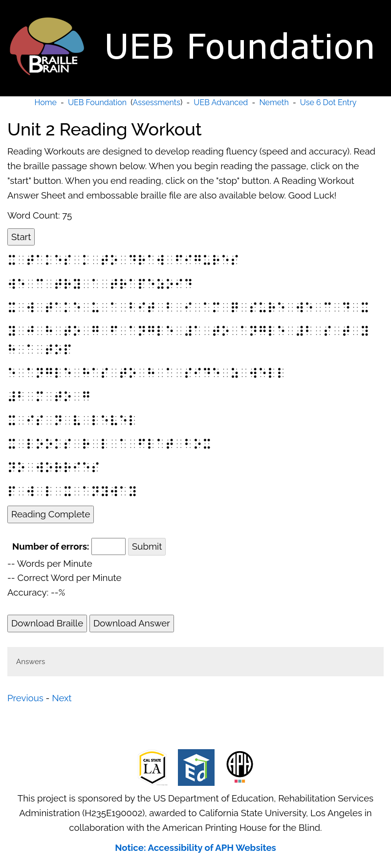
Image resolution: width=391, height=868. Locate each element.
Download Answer (132, 623)
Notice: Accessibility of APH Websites (195, 847)
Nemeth (274, 102)
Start (21, 237)
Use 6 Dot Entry (328, 102)
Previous (25, 698)
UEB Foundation (97, 102)
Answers (31, 662)
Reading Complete (51, 514)
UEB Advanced (221, 102)
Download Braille (47, 623)
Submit (147, 546)
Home (46, 102)
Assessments (157, 102)
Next (62, 698)
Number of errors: (51, 546)
